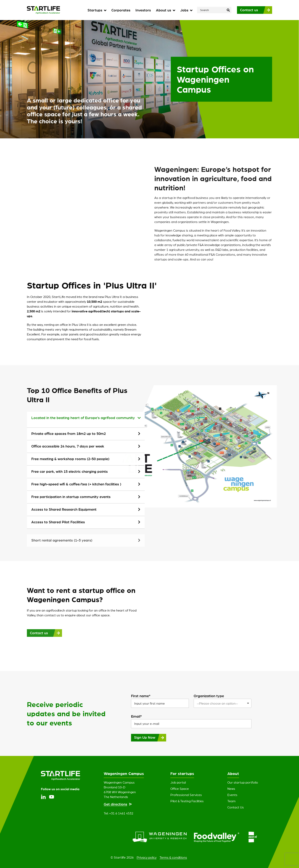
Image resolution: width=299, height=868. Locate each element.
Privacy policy (147, 857)
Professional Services (186, 795)
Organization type (209, 696)
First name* (141, 696)
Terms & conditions (173, 857)
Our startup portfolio (243, 782)
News (231, 789)
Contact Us (236, 807)
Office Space (180, 789)
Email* (136, 716)
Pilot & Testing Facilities (187, 801)
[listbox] (223, 703)
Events (232, 795)
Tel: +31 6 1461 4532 (118, 813)
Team (231, 801)
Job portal (178, 782)
